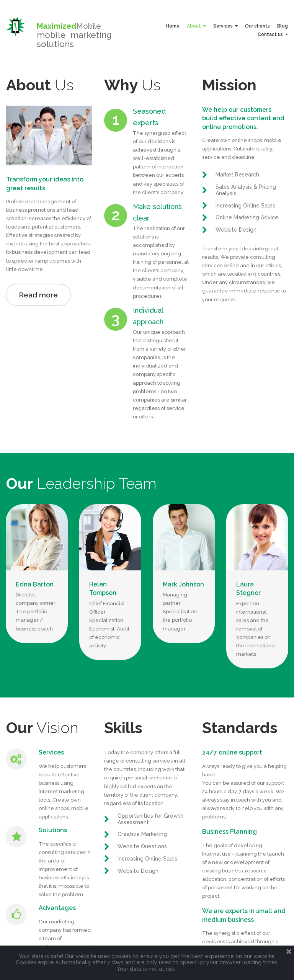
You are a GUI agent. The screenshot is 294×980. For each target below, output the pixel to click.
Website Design (236, 230)
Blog (283, 26)
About (196, 26)
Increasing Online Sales (245, 206)
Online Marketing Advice (247, 217)
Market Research (237, 175)
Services (225, 26)
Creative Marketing (142, 869)
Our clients (257, 26)
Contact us (273, 34)
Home (173, 26)
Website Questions (142, 881)
